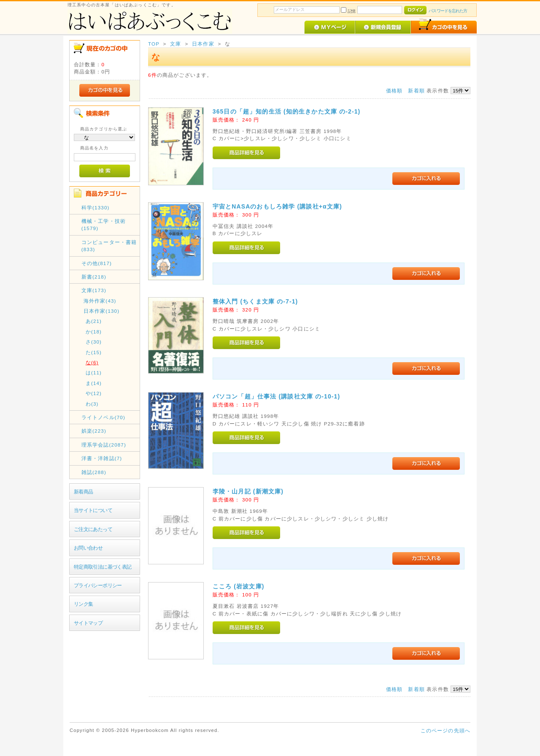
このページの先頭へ (445, 730)
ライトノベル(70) (103, 417)
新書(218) (94, 277)
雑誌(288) (94, 472)
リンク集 (84, 604)
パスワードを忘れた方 (448, 11)
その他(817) (97, 263)
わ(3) (92, 404)
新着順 (416, 91)
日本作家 (203, 44)
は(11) (94, 373)
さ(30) (94, 342)
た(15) (94, 352)
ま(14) (94, 383)
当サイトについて (93, 510)
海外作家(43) (100, 301)
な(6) (92, 362)
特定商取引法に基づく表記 (103, 567)
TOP (154, 44)
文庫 (175, 44)
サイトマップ (88, 623)
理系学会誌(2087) (104, 445)
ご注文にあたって (93, 529)
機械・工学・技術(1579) (104, 225)
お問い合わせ (88, 548)
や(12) (94, 393)
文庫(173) (94, 290)
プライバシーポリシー (98, 585)
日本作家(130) (102, 311)
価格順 (394, 91)
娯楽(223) (94, 431)
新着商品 (84, 492)
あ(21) (94, 321)
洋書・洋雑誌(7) (102, 458)
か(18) (94, 332)
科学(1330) (96, 207)
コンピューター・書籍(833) (109, 246)
